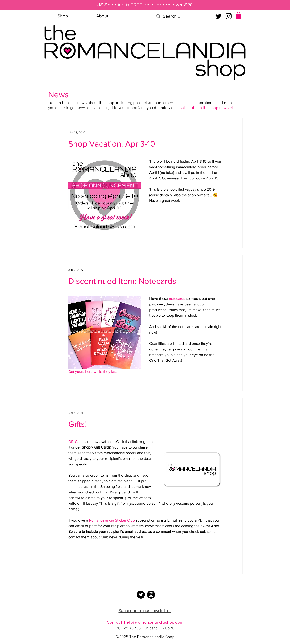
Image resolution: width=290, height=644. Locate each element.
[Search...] (183, 16)
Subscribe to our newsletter (145, 611)
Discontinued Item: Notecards (122, 281)
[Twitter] (218, 16)
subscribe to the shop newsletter (209, 108)
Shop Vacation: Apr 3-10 (112, 144)
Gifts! (78, 424)
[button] (239, 15)
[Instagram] (229, 16)
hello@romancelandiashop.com (154, 622)
